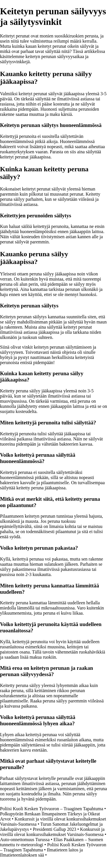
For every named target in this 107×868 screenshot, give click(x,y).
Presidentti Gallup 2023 (54, 829)
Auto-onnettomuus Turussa (25, 840)
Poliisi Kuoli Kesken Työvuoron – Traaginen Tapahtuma (52, 809)
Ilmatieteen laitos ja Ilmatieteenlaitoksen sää (41, 852)
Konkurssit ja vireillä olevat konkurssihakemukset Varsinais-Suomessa (52, 832)
